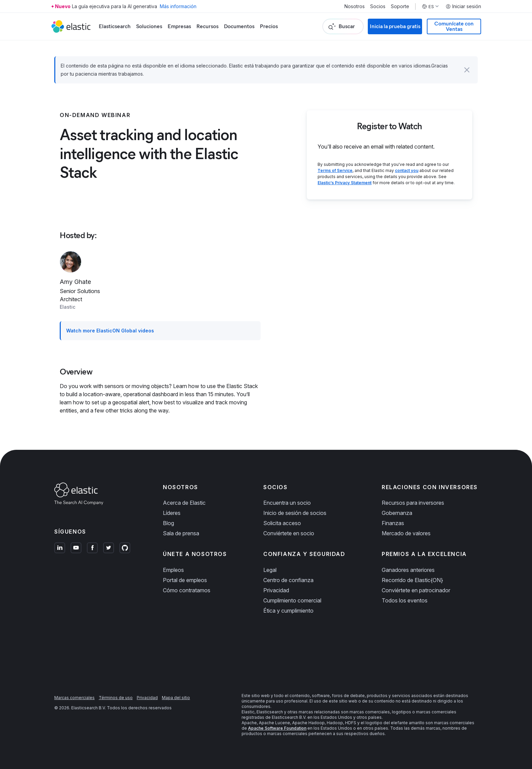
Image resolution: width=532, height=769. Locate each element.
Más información (178, 6)
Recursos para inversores (413, 503)
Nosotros (355, 6)
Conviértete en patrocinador (416, 590)
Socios (378, 6)
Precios (269, 26)
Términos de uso (116, 698)
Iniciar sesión (463, 6)
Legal (270, 570)
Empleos (173, 570)
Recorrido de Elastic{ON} (412, 580)
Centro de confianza (288, 580)
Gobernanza (397, 513)
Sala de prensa (181, 533)
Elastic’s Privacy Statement (345, 183)
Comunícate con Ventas (454, 26)
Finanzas (393, 523)
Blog (168, 523)
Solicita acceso (282, 523)
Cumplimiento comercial (292, 600)
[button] (467, 70)
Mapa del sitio (176, 698)
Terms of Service (335, 170)
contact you (407, 170)
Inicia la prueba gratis (395, 26)
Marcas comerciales (74, 698)
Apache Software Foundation (277, 728)
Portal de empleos (185, 580)
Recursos (207, 26)
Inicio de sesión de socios (295, 513)
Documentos (239, 26)
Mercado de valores (406, 533)
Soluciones (149, 26)
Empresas (179, 26)
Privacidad (276, 590)
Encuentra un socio (287, 503)
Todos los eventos (405, 600)
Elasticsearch (115, 26)
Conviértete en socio (289, 533)
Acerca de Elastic (184, 503)
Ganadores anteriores (408, 570)
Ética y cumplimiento (288, 611)
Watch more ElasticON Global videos (110, 331)
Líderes (172, 513)
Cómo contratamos (187, 590)
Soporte (400, 6)
